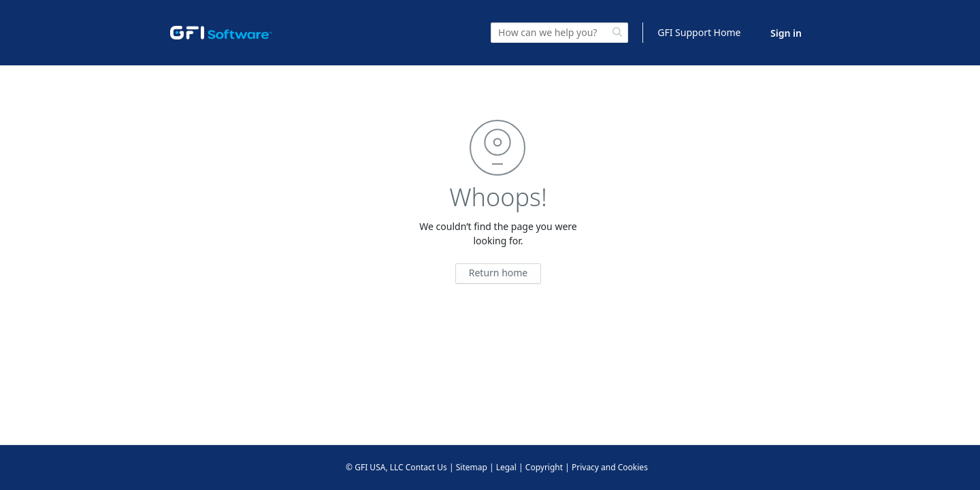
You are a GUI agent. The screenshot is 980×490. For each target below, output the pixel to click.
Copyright (544, 467)
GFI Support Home (699, 32)
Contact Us (426, 467)
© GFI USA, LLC (375, 467)
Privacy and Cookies (610, 467)
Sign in (786, 33)
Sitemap (472, 467)
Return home (499, 273)
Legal (506, 467)
